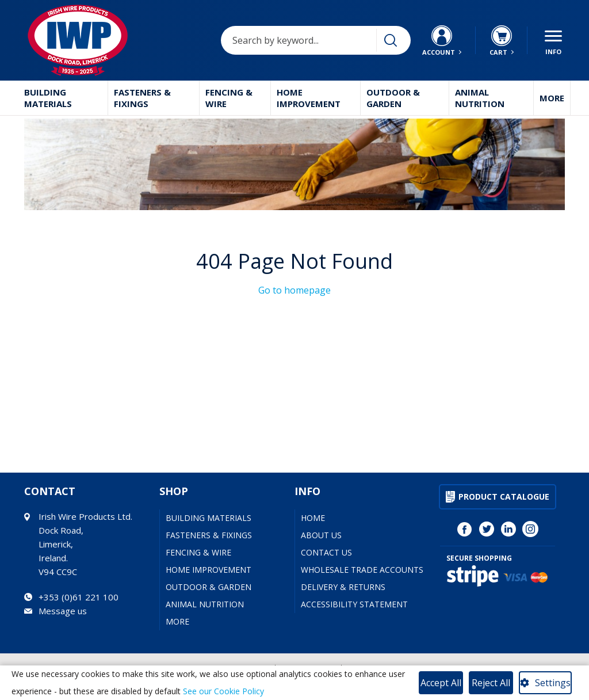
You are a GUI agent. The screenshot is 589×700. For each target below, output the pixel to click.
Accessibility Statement (354, 604)
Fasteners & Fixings (142, 98)
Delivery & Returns (343, 587)
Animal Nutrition (480, 98)
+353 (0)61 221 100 (79, 597)
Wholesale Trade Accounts (362, 570)
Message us (63, 611)
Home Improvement (309, 98)
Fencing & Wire (229, 98)
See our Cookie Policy (223, 691)
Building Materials (48, 98)
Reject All (491, 683)
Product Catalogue (504, 497)
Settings (553, 683)
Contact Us (326, 552)
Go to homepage (294, 290)
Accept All (441, 683)
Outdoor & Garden (393, 98)
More (552, 98)
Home (313, 518)
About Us (321, 535)
